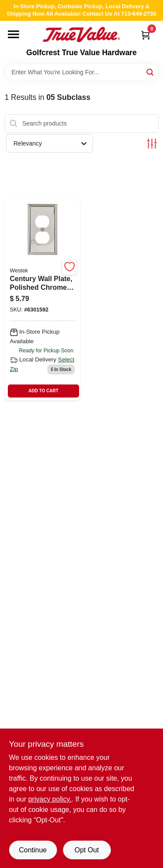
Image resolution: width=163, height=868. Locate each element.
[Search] (151, 71)
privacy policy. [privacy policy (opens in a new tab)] (50, 799)
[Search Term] (82, 72)
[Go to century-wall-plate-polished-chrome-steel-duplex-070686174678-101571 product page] (43, 300)
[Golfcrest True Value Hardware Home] (81, 35)
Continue (33, 850)
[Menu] (13, 34)
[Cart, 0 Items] (146, 35)
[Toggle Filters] (152, 144)
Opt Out (86, 850)
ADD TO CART (44, 391)
